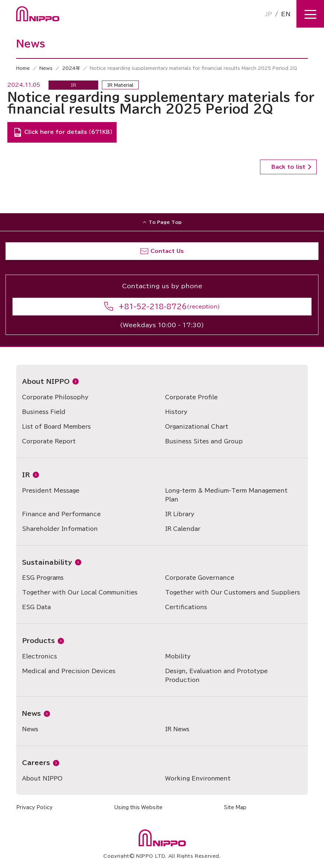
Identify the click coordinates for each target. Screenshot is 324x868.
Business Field (44, 412)
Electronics (40, 656)
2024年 (71, 68)
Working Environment (198, 778)
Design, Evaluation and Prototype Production (216, 676)
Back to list (288, 167)
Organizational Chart (197, 427)
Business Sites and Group (204, 441)
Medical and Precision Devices (69, 671)
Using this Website (138, 808)
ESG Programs (43, 578)
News (46, 68)
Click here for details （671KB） (68, 132)
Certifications (186, 607)
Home (23, 68)
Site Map (235, 808)
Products (38, 641)
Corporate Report (49, 441)
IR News (177, 729)
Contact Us (167, 251)
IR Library (180, 514)
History (176, 412)
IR (26, 475)
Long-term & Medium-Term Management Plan (226, 495)
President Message (51, 491)
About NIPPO (46, 381)
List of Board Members (56, 427)
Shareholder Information (60, 529)
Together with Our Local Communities (80, 592)
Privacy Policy (34, 808)
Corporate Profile (191, 397)
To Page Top (165, 222)
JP (268, 14)
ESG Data (36, 607)
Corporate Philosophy (55, 397)
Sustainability (47, 562)
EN (286, 14)
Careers (36, 763)
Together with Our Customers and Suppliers (233, 592)
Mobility (178, 656)
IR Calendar (183, 529)
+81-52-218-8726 (153, 307)
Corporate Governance (200, 578)
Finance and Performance (61, 514)
